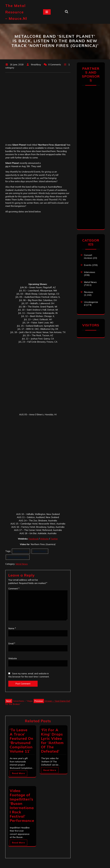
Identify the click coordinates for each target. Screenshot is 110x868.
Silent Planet (40, 551)
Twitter (54, 539)
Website (44, 539)
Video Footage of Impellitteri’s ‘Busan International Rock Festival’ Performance (22, 806)
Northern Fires (21, 551)
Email (12, 643)
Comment (14, 589)
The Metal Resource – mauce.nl (16, 12)
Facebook (33, 539)
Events (88, 265)
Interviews (90, 272)
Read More (18, 773)
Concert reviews (88, 256)
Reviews (89, 292)
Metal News (22, 564)
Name (12, 628)
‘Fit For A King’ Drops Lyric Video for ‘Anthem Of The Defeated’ (52, 741)
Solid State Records (18, 557)
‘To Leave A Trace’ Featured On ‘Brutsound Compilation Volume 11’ (22, 741)
